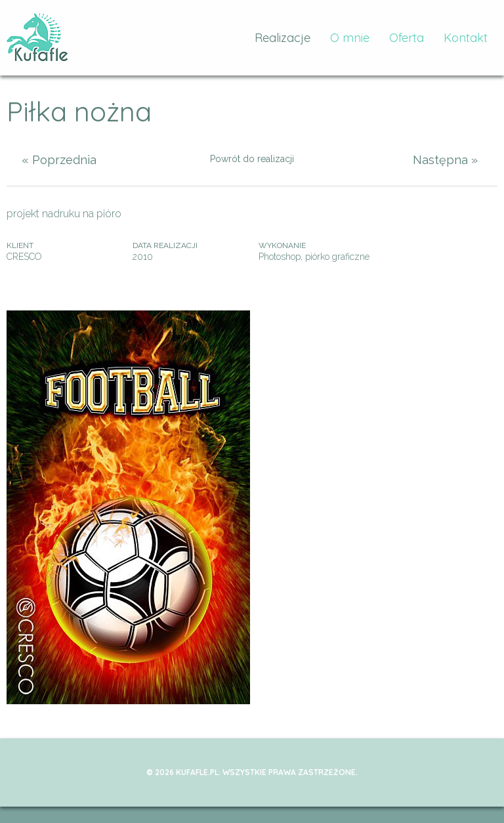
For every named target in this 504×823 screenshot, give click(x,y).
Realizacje (283, 38)
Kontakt (466, 38)
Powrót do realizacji (252, 159)
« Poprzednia (59, 160)
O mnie (350, 38)
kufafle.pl (38, 38)
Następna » (445, 160)
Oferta (407, 38)
